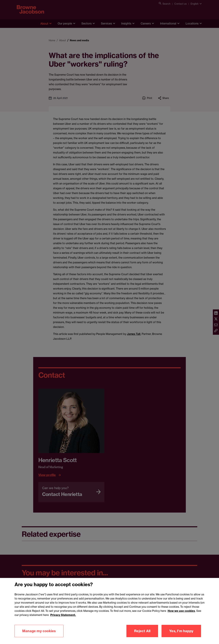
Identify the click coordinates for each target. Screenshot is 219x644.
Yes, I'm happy (181, 635)
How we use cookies (181, 615)
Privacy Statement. (63, 619)
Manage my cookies (39, 635)
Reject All (142, 635)
